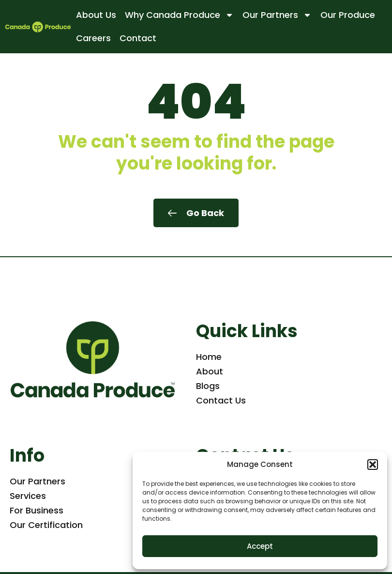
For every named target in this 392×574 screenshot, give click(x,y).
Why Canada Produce (179, 15)
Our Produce (348, 15)
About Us (96, 15)
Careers (93, 38)
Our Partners (277, 15)
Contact (138, 38)
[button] (373, 465)
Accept (260, 546)
